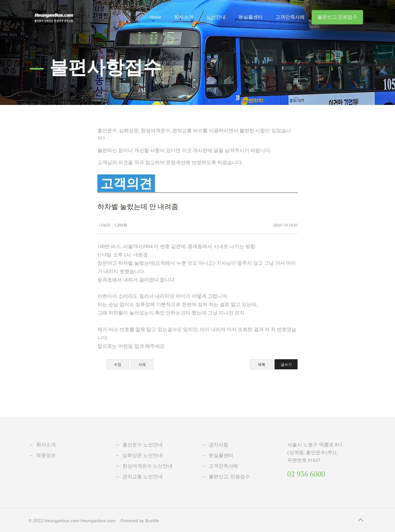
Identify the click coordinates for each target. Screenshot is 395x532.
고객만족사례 (223, 466)
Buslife (152, 521)
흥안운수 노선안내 (143, 445)
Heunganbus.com (62, 521)
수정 (118, 365)
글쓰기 (286, 365)
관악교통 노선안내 (143, 477)
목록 (262, 365)
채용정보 (46, 456)
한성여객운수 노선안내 (147, 466)
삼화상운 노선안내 (143, 456)
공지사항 (218, 445)
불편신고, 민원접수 (229, 477)
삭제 (142, 365)
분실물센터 (221, 456)
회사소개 (46, 445)
